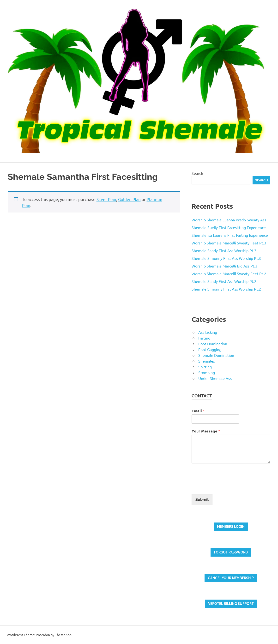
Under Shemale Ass (215, 378)
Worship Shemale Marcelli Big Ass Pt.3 (224, 266)
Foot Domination (213, 344)
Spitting (205, 367)
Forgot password (231, 552)
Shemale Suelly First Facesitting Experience (229, 227)
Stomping (207, 372)
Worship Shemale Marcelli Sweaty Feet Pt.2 (229, 273)
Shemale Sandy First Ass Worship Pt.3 (224, 250)
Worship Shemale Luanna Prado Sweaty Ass (229, 220)
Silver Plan (106, 199)
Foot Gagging (210, 349)
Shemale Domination (216, 355)
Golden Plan (129, 199)
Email (198, 411)
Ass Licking (208, 332)
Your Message (206, 431)
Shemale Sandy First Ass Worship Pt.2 (224, 281)
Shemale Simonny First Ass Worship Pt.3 (226, 258)
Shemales (207, 361)
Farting (204, 338)
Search (197, 173)
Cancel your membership (231, 578)
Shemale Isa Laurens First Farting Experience (230, 235)
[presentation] (228, 486)
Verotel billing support (231, 604)
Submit (202, 500)
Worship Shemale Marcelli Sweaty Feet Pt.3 (229, 243)
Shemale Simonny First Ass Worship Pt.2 (226, 289)
